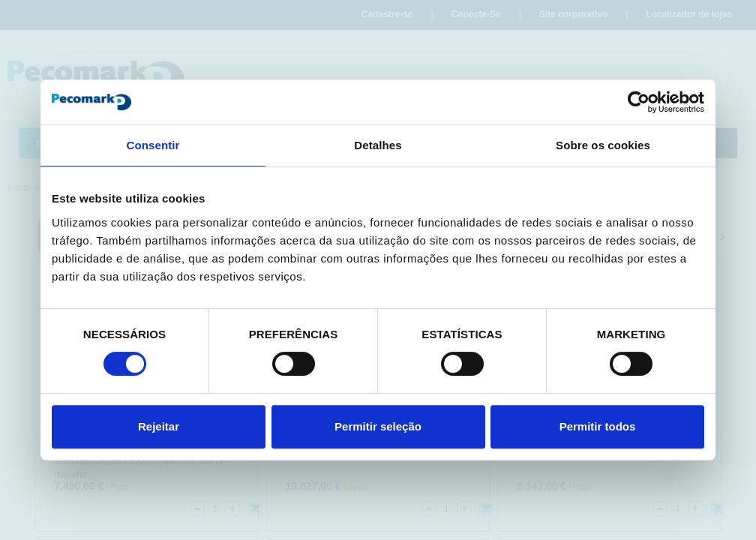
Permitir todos (598, 426)
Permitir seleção (378, 426)
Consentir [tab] (153, 145)
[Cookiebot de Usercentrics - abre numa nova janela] (639, 102)
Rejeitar (159, 426)
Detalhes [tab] (378, 145)
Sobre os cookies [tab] (603, 145)
